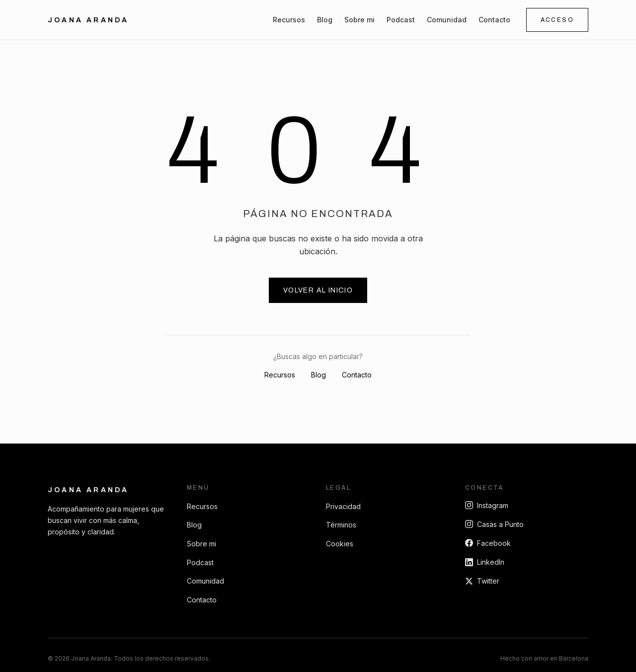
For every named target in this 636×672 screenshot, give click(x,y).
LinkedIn (485, 562)
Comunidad (447, 20)
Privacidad (343, 506)
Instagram (487, 505)
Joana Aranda (88, 490)
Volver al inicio (318, 290)
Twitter (482, 581)
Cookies (340, 544)
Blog (325, 20)
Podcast (401, 20)
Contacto (494, 20)
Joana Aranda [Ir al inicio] (88, 20)
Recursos (289, 20)
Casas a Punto (494, 524)
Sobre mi (359, 20)
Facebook (488, 543)
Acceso (557, 20)
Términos (341, 525)
